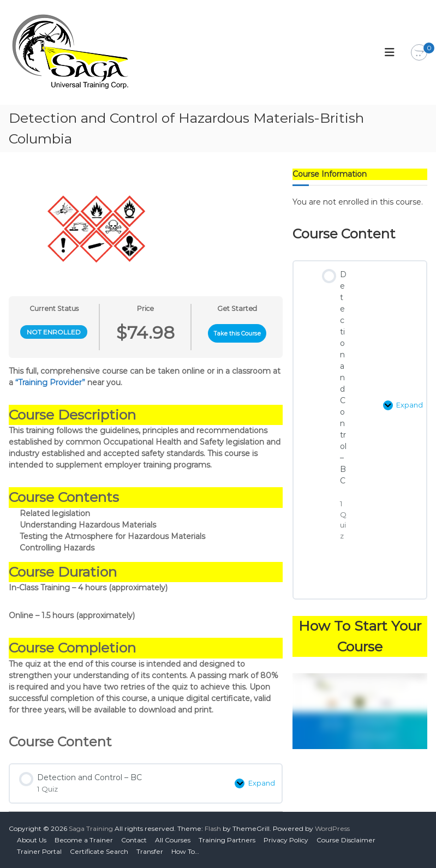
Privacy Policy (286, 840)
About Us (32, 840)
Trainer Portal (39, 851)
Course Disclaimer (346, 840)
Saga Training (91, 828)
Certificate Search (99, 851)
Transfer (150, 851)
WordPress (332, 828)
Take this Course (237, 334)
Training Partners (227, 840)
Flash (213, 828)
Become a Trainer (84, 840)
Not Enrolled (54, 332)
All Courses (173, 840)
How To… (185, 851)
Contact (134, 840)
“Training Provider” (50, 382)
